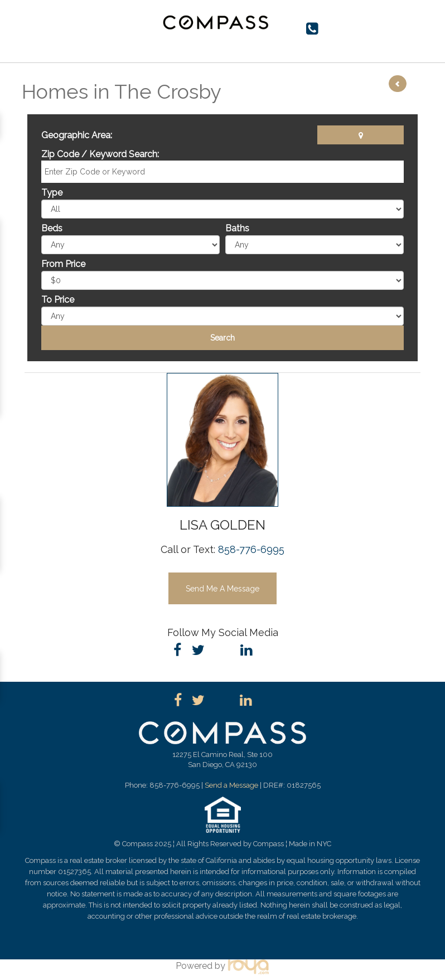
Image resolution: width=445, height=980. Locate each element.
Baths (237, 228)
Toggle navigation (35, 26)
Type (52, 193)
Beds (52, 228)
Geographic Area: (77, 135)
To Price (58, 300)
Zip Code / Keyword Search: (100, 154)
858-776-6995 (251, 549)
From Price (63, 264)
